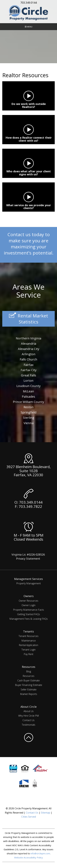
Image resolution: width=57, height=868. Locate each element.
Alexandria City (29, 349)
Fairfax (29, 365)
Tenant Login (28, 650)
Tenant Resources (28, 636)
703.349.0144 (29, 3)
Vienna (28, 423)
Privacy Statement (28, 559)
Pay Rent (28, 654)
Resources (28, 676)
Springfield (28, 412)
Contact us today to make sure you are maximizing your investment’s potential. (29, 244)
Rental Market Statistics (28, 319)
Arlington (29, 354)
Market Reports (29, 694)
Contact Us (28, 720)
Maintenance (29, 641)
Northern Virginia (28, 338)
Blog (29, 671)
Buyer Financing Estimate (29, 685)
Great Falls (29, 375)
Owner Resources (28, 601)
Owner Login (28, 605)
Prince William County (28, 402)
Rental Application (28, 645)
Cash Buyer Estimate (28, 680)
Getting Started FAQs (29, 614)
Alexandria (29, 344)
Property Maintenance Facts (28, 610)
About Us (29, 711)
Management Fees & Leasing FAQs (29, 619)
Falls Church (28, 359)
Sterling (29, 418)
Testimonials (28, 725)
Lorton (28, 381)
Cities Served (29, 817)
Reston (29, 407)
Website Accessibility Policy (28, 857)
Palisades (28, 397)
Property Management (28, 583)
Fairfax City (29, 370)
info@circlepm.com (40, 853)
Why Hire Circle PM (29, 716)
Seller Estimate (29, 689)
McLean (28, 391)
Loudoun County (28, 386)
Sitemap (46, 813)
